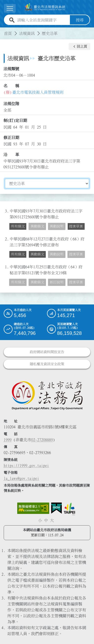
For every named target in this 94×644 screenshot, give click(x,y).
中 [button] (46, 520)
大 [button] (52, 520)
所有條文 (18, 226)
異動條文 (37, 226)
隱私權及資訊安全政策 (47, 364)
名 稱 (11, 86)
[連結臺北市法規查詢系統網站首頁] (45, 7)
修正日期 (11, 138)
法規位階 (11, 104)
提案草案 (76, 226)
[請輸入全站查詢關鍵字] (43, 20)
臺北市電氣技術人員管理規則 (38, 92)
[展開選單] (10, 8)
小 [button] (40, 520)
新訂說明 (57, 282)
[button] (79, 46)
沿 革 (11, 155)
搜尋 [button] (80, 20)
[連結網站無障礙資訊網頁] (33, 508)
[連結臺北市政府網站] (69, 509)
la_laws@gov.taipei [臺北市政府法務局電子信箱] (21, 478)
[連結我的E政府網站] (56, 508)
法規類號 (11, 69)
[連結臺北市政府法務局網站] (47, 395)
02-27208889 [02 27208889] (42, 440)
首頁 (8, 33)
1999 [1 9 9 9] (8, 440)
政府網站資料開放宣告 (47, 352)
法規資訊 (27, 33)
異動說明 (57, 226)
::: (3, 30)
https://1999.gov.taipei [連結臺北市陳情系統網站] (26, 465)
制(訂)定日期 (15, 120)
